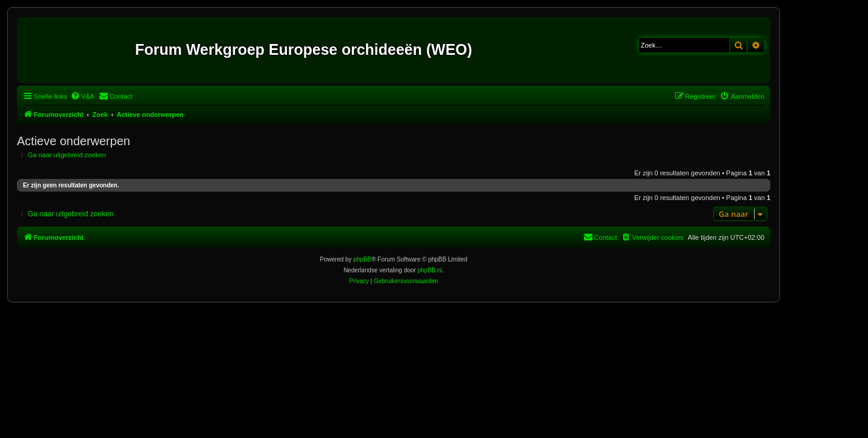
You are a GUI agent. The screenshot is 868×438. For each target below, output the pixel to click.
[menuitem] (83, 96)
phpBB (362, 259)
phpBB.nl (430, 270)
